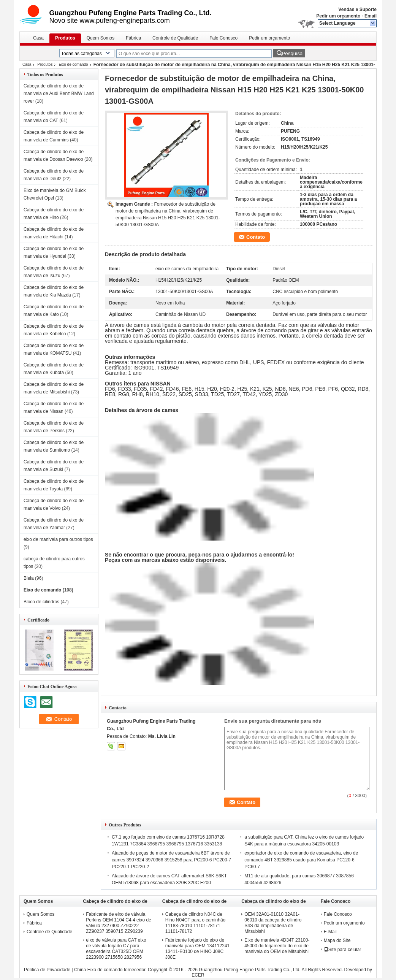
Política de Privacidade (47, 970)
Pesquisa (292, 53)
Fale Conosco (223, 38)
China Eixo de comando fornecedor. (111, 970)
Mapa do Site (337, 940)
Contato (256, 237)
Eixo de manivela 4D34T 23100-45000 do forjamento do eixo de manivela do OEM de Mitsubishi (277, 946)
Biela (29, 578)
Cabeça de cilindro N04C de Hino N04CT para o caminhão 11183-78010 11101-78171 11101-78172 (196, 923)
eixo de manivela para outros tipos (58, 539)
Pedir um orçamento (338, 16)
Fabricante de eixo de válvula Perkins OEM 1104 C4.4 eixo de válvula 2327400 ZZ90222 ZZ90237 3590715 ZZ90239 (118, 923)
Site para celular (343, 950)
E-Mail (330, 932)
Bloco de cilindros (41, 602)
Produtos (65, 38)
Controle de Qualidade (175, 38)
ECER (198, 975)
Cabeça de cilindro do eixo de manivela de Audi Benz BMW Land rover (59, 94)
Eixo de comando (73, 64)
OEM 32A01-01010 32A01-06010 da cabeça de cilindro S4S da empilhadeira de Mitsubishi (273, 923)
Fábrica (133, 38)
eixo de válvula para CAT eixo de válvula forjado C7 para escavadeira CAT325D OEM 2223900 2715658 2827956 (116, 949)
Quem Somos (101, 38)
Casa (38, 38)
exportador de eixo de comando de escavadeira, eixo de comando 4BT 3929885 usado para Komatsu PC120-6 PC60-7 (301, 860)
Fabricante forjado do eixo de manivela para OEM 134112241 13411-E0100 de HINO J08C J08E (197, 949)
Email (371, 16)
